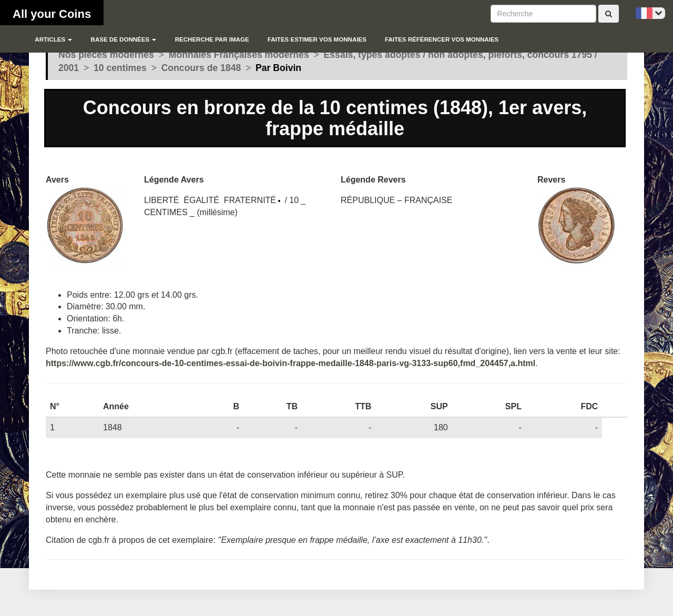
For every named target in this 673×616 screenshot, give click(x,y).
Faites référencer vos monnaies (442, 39)
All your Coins (52, 14)
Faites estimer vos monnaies (317, 39)
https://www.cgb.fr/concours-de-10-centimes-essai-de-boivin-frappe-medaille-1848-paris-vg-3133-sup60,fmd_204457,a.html (290, 363)
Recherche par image (212, 39)
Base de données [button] (124, 39)
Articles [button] (53, 39)
